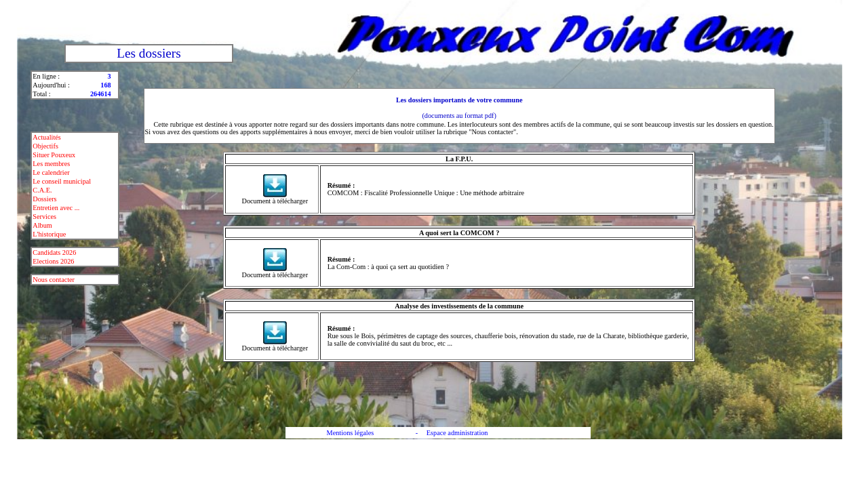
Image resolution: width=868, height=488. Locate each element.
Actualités (47, 137)
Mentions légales (351, 433)
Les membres (51, 164)
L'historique (49, 234)
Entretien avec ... (56, 208)
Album (42, 225)
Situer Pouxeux (54, 155)
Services (44, 217)
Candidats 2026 (54, 252)
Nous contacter (54, 280)
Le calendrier (51, 172)
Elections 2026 (53, 261)
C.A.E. (42, 190)
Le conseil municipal (62, 181)
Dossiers (44, 199)
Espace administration (457, 433)
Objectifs (45, 146)
